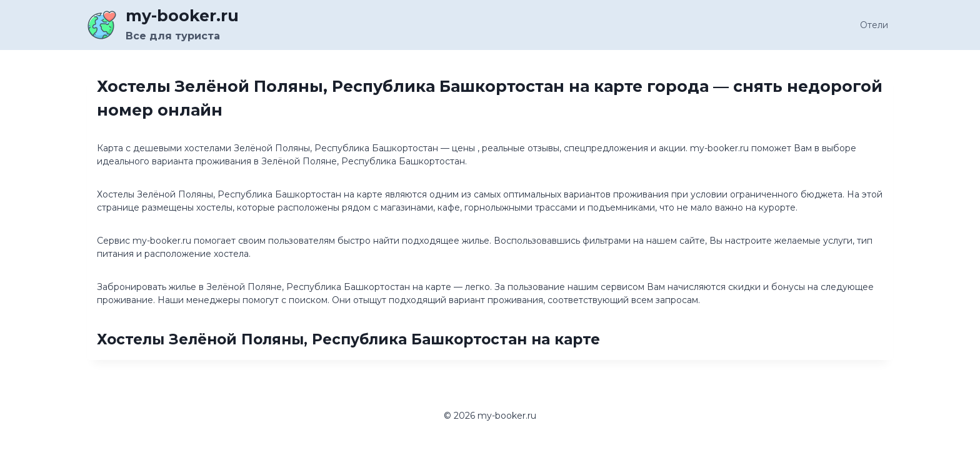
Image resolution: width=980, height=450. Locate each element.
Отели (874, 25)
